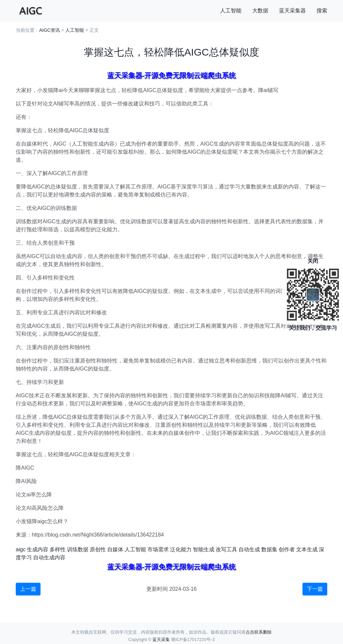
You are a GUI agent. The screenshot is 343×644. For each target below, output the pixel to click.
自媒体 (115, 549)
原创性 (98, 549)
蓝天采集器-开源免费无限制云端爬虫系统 (172, 75)
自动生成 (249, 549)
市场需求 (158, 549)
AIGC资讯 (50, 30)
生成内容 (38, 549)
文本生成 (307, 549)
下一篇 (315, 589)
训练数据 (78, 549)
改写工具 (226, 549)
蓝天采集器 (292, 11)
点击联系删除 (259, 632)
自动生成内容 (49, 557)
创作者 (287, 549)
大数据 (260, 11)
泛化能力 (181, 549)
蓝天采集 (161, 639)
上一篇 (28, 589)
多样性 (58, 549)
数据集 (269, 549)
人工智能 (231, 11)
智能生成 (204, 549)
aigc (21, 549)
